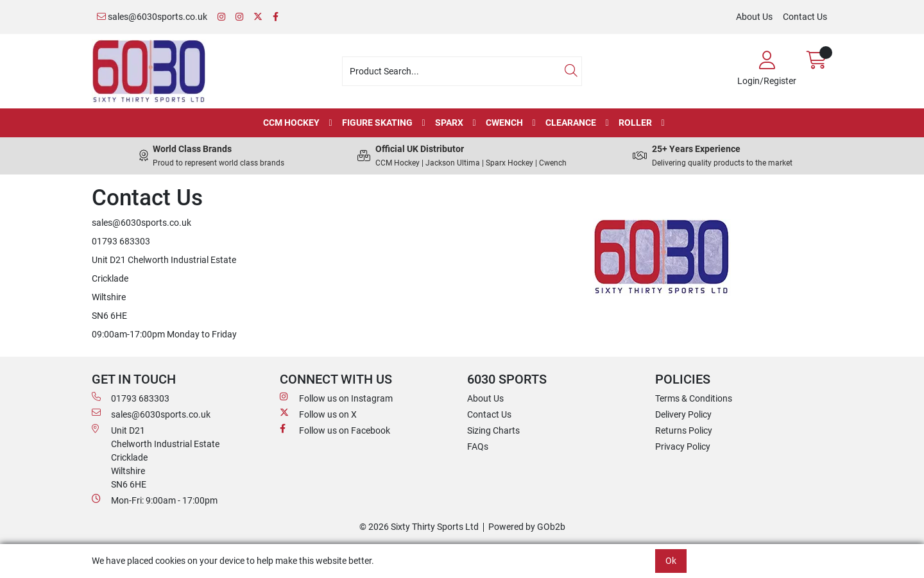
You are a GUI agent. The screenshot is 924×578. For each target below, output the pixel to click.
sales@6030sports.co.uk (152, 17)
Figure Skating (377, 123)
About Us (754, 17)
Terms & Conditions (694, 398)
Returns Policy (684, 430)
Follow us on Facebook (335, 430)
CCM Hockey (291, 123)
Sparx (449, 123)
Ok (671, 561)
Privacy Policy (683, 446)
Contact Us (805, 17)
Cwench (504, 123)
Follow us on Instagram (336, 398)
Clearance (571, 123)
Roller (635, 123)
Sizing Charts (493, 430)
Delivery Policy (683, 414)
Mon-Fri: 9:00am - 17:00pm (155, 500)
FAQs (478, 446)
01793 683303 (131, 398)
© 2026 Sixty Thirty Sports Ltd (419, 527)
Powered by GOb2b (527, 527)
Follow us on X (318, 414)
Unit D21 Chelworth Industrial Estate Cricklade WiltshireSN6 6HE (156, 457)
